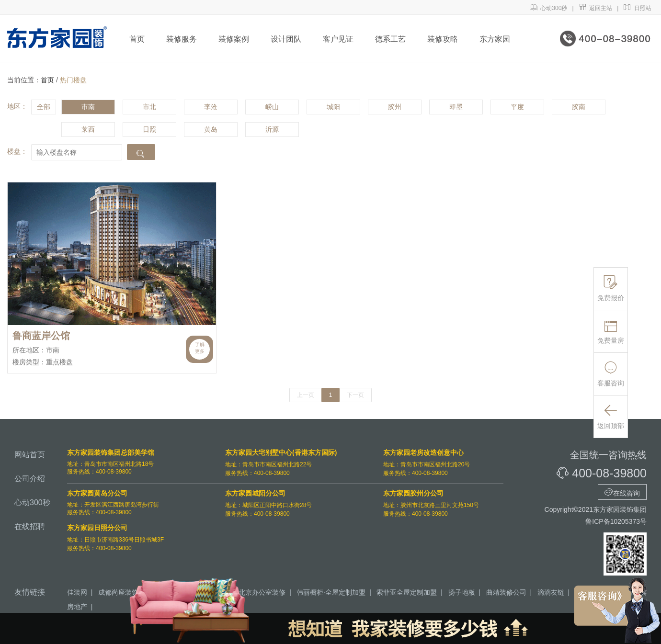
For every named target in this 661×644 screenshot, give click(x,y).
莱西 (88, 129)
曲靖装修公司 (506, 592)
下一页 (355, 395)
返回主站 (596, 8)
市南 (88, 107)
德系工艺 (390, 39)
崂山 (272, 107)
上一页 (306, 395)
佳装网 (77, 592)
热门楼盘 (73, 80)
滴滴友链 (551, 592)
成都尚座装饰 (118, 592)
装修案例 (234, 39)
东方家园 (495, 39)
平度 (517, 107)
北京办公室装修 (262, 592)
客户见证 (338, 39)
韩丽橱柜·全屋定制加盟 (331, 592)
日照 (149, 129)
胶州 (395, 107)
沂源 (272, 129)
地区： (17, 106)
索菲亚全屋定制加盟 (407, 592)
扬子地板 (462, 592)
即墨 (456, 107)
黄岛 (211, 129)
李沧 (211, 107)
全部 (44, 107)
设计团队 (286, 39)
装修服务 (182, 39)
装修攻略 (443, 39)
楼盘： (17, 151)
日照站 (637, 8)
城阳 (333, 107)
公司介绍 (30, 479)
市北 (149, 107)
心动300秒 (549, 8)
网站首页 (30, 455)
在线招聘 (30, 526)
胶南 (579, 107)
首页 (137, 39)
